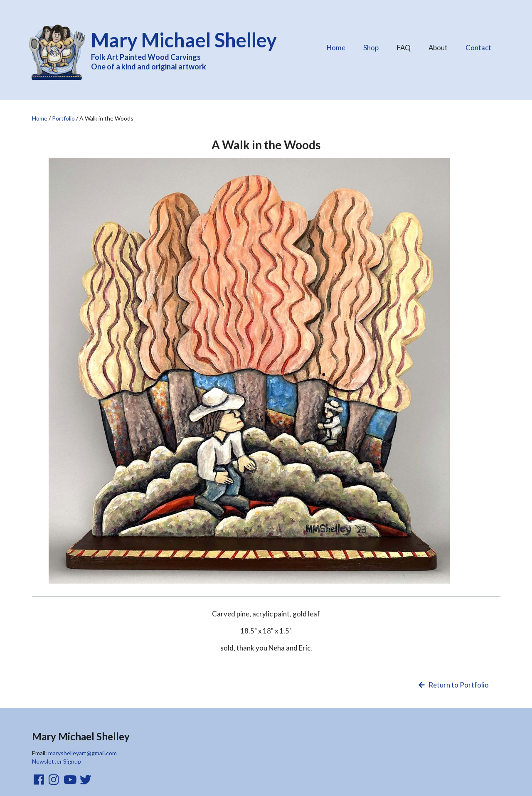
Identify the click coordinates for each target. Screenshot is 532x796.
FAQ (404, 46)
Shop (371, 48)
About (438, 46)
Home (336, 48)
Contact (478, 48)
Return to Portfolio (453, 685)
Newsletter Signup (57, 761)
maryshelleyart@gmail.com (83, 753)
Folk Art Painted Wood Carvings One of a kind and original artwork (190, 49)
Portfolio (63, 118)
